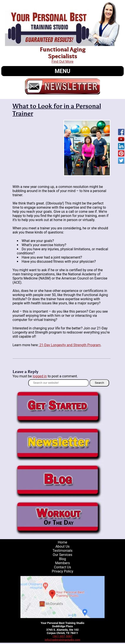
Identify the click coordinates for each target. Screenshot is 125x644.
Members (63, 563)
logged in (40, 376)
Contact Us (62, 567)
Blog (63, 559)
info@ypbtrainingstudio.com (62, 640)
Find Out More (62, 62)
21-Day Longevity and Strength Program (70, 345)
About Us (62, 546)
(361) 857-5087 (62, 636)
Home (62, 542)
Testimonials (62, 551)
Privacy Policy (62, 571)
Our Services (63, 555)
